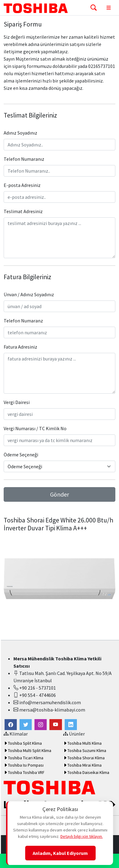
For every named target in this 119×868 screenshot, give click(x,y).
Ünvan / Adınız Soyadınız (29, 294)
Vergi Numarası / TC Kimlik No (35, 428)
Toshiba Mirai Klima (82, 765)
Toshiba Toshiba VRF (24, 772)
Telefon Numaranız (24, 159)
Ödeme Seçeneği (21, 455)
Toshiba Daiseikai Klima (86, 772)
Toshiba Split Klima (23, 743)
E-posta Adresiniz (22, 185)
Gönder (60, 494)
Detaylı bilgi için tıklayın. (82, 836)
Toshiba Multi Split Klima (27, 750)
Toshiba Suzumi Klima (85, 750)
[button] (26, 725)
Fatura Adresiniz (20, 347)
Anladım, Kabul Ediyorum (60, 853)
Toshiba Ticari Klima (23, 758)
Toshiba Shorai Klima (84, 758)
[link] (11, 725)
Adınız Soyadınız (20, 133)
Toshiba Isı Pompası (24, 765)
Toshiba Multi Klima (82, 743)
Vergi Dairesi (17, 402)
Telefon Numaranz (23, 321)
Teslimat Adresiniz (23, 211)
